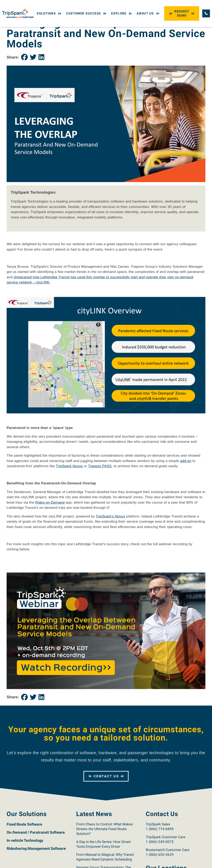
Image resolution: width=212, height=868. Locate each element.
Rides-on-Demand (50, 529)
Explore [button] (122, 13)
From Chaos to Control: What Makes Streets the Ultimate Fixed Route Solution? (105, 855)
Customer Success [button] (87, 13)
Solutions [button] (49, 13)
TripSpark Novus (69, 493)
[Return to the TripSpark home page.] (18, 13)
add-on (186, 487)
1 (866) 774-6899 (160, 855)
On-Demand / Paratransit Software (36, 859)
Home (10, 31)
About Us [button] (148, 13)
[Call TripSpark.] (206, 13)
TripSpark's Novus (110, 543)
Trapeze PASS (100, 493)
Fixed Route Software (24, 851)
